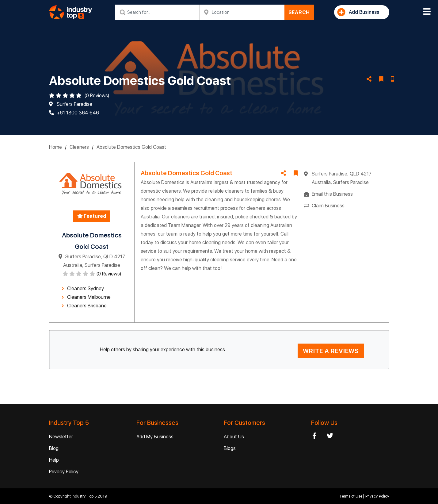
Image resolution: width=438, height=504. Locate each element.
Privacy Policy (64, 472)
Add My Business (155, 437)
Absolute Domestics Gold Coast (131, 147)
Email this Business (332, 194)
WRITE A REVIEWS (331, 351)
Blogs (230, 448)
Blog (54, 448)
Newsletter (61, 437)
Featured (92, 216)
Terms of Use (351, 496)
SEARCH (299, 12)
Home (55, 147)
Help (54, 460)
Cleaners (79, 147)
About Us (234, 437)
